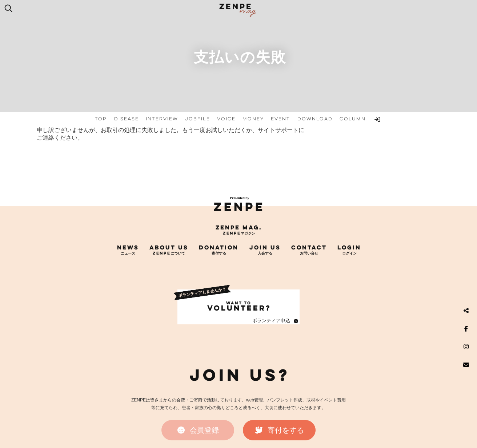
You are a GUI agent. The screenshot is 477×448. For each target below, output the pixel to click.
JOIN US (265, 247)
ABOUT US (169, 247)
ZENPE (239, 207)
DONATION (219, 247)
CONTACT (309, 247)
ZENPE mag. (239, 227)
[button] (198, 430)
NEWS (128, 247)
